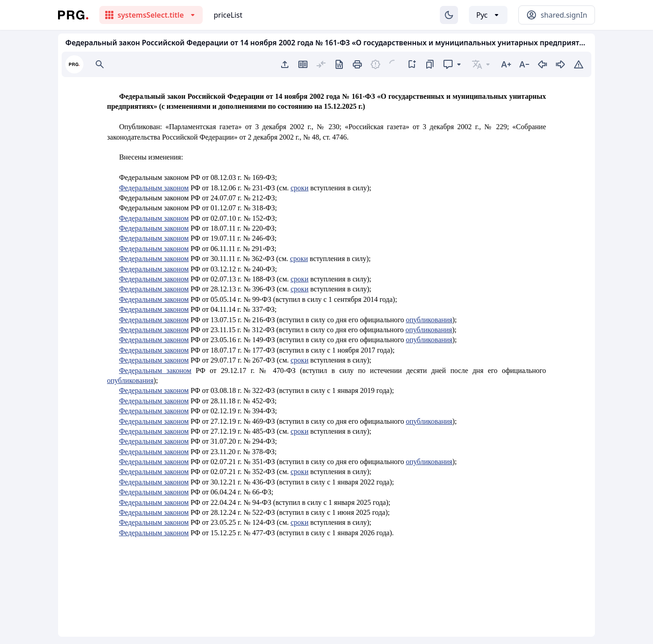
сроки (300, 188)
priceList (228, 15)
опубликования (429, 320)
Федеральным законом (154, 188)
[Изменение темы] (449, 15)
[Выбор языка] (488, 15)
